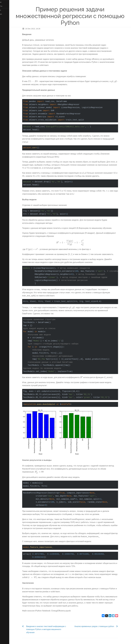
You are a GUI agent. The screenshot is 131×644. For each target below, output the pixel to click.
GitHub (5, 18)
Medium (5, 10)
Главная (6, 2)
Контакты (6, 6)
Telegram (6, 14)
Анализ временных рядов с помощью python (99, 626)
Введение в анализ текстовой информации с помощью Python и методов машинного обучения (51, 629)
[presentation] (37, 81)
